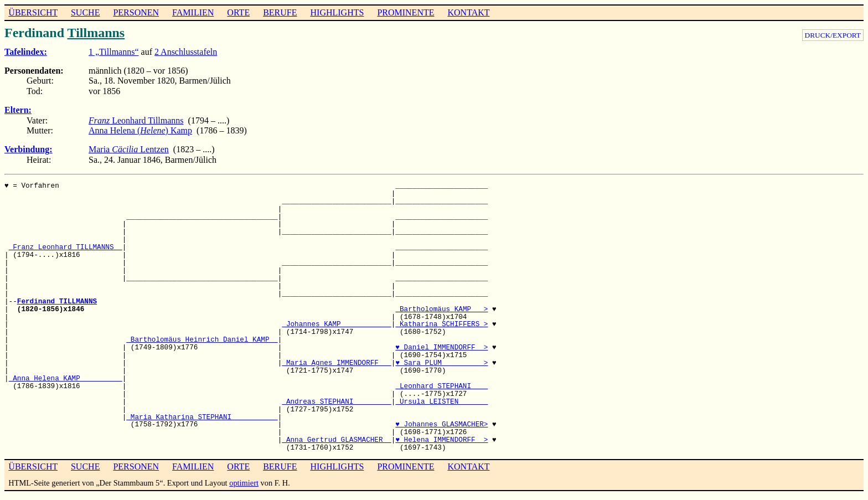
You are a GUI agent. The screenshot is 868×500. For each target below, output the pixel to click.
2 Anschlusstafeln (186, 52)
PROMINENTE (405, 12)
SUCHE (85, 12)
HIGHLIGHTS (337, 12)
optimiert (244, 483)
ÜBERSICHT (33, 12)
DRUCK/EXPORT (833, 35)
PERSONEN (136, 12)
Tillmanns (96, 33)
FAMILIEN (193, 12)
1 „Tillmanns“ (114, 52)
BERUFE (280, 12)
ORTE (238, 12)
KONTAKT (468, 12)
